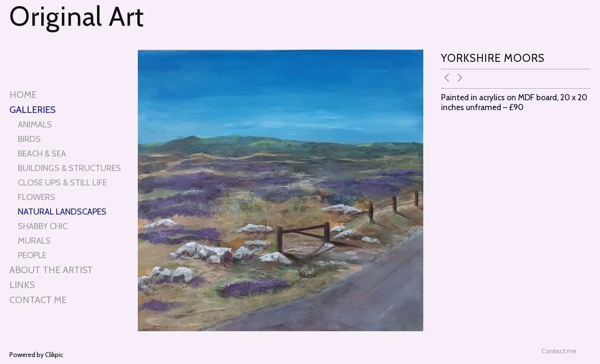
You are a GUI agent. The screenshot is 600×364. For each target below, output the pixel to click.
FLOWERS (37, 197)
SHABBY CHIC (43, 226)
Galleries (32, 110)
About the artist (51, 270)
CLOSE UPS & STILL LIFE (62, 182)
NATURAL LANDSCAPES (62, 212)
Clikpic (54, 355)
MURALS (34, 241)
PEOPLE (32, 255)
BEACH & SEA (42, 153)
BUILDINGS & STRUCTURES (69, 168)
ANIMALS (35, 124)
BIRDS (29, 139)
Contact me (38, 300)
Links (22, 285)
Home (23, 95)
